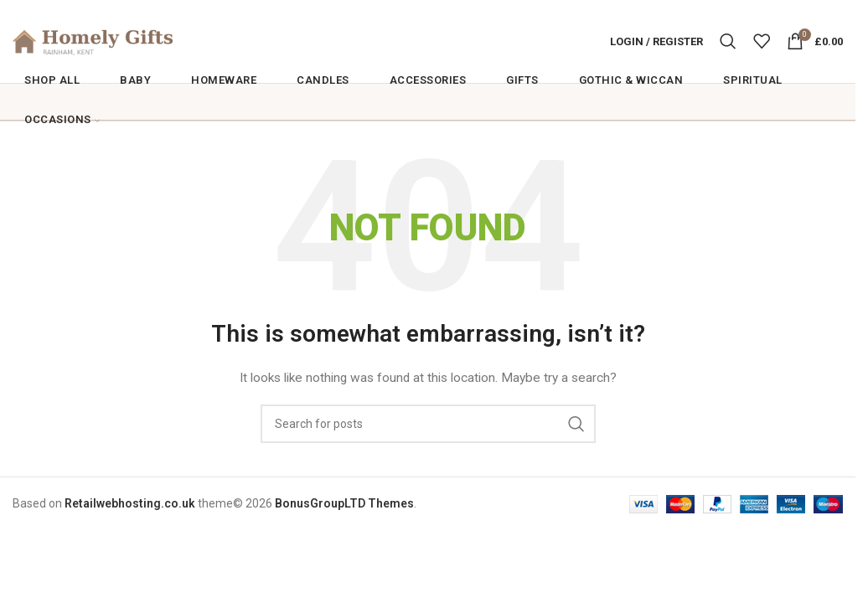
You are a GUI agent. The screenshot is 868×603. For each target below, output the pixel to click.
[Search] (728, 44)
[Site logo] (117, 43)
